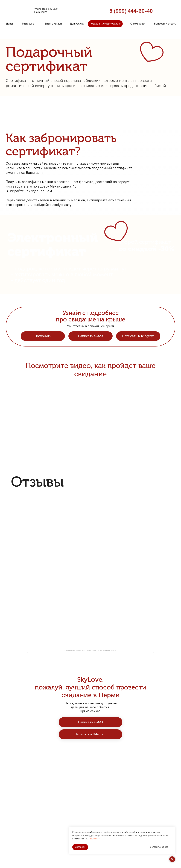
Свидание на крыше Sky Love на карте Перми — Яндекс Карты (90, 650)
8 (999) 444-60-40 (131, 11)
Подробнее (94, 839)
